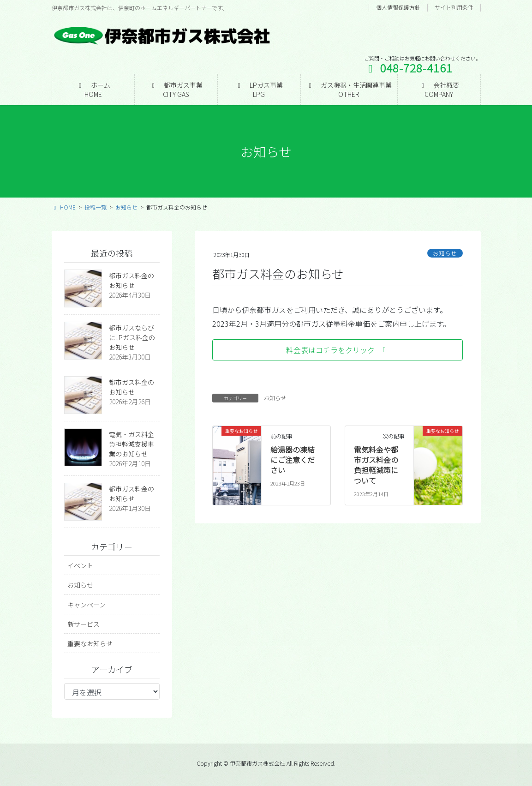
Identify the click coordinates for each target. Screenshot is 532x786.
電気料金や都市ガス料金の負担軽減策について (376, 465)
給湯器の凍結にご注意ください (293, 460)
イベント (80, 565)
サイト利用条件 (454, 7)
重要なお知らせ (90, 643)
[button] (338, 350)
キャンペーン (87, 605)
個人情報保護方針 (398, 7)
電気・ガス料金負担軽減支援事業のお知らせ (132, 444)
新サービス (84, 624)
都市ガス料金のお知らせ (132, 280)
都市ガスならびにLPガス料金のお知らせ (132, 337)
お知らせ (445, 253)
